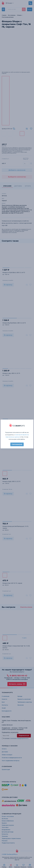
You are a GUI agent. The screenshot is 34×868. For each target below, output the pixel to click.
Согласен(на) (17, 444)
